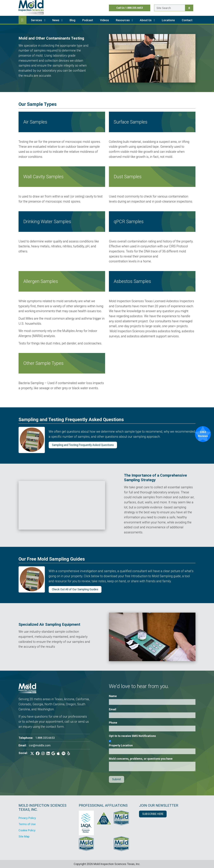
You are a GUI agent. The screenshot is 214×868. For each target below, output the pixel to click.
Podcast (88, 20)
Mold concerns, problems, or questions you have (141, 759)
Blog (72, 20)
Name (113, 696)
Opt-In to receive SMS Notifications (132, 736)
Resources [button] (124, 20)
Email (113, 709)
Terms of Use (27, 824)
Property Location (121, 745)
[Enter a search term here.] (170, 8)
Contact (187, 20)
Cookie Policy (27, 830)
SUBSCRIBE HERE (153, 814)
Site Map (24, 836)
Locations (168, 20)
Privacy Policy (27, 818)
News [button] (57, 20)
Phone (113, 723)
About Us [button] (147, 20)
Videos (104, 20)
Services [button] (38, 20)
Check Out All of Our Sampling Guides (75, 589)
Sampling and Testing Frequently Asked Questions (83, 445)
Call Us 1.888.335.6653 (130, 8)
